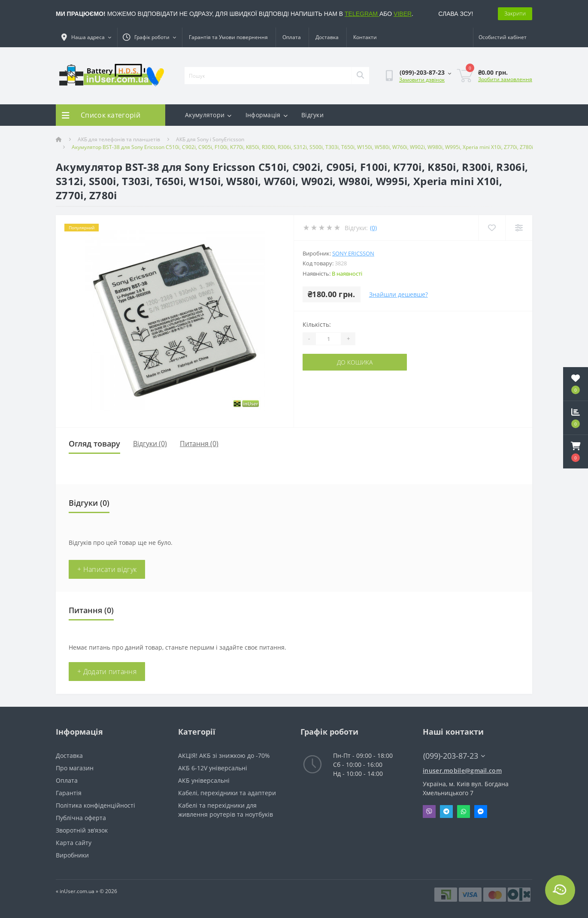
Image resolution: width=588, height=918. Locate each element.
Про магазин (75, 768)
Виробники (72, 855)
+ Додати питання (107, 672)
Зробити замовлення (505, 79)
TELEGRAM (362, 14)
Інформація (267, 115)
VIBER (403, 14)
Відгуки (312, 115)
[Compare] (519, 228)
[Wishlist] (492, 228)
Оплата (292, 37)
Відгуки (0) (150, 444)
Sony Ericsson (353, 253)
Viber (429, 812)
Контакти (365, 37)
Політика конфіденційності (95, 805)
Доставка (327, 37)
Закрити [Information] (515, 13)
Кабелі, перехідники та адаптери (227, 793)
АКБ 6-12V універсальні (213, 768)
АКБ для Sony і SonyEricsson (210, 139)
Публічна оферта (81, 818)
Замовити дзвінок (422, 80)
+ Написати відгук (107, 569)
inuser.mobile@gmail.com (462, 771)
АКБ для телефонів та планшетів (119, 139)
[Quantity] (328, 339)
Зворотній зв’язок (82, 830)
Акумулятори (208, 115)
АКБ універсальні (204, 780)
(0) (373, 228)
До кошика (355, 362)
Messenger (481, 812)
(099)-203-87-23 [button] (454, 756)
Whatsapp (464, 812)
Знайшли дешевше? (399, 294)
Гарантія (69, 793)
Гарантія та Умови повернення (228, 37)
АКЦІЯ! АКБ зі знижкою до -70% (224, 755)
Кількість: (317, 324)
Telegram (446, 812)
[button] (576, 452)
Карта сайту (74, 843)
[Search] (360, 76)
